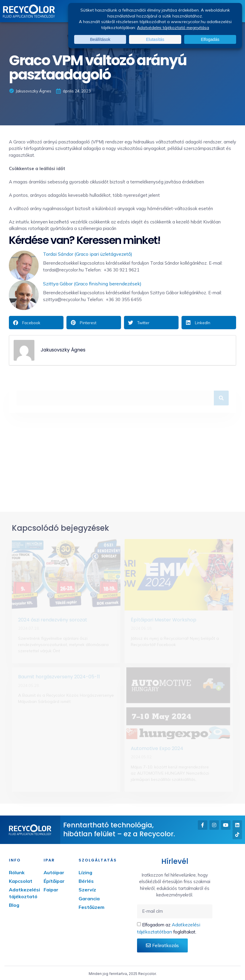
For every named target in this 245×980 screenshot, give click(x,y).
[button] (36, 323)
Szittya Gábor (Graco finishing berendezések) (92, 284)
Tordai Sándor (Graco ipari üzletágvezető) (88, 254)
